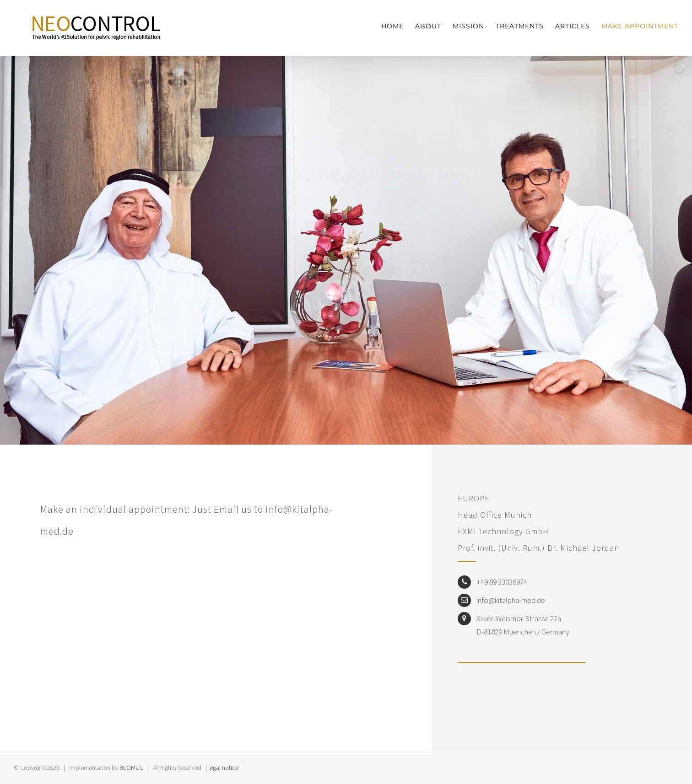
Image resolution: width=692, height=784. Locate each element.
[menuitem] (398, 26)
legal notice (223, 768)
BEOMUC (131, 768)
